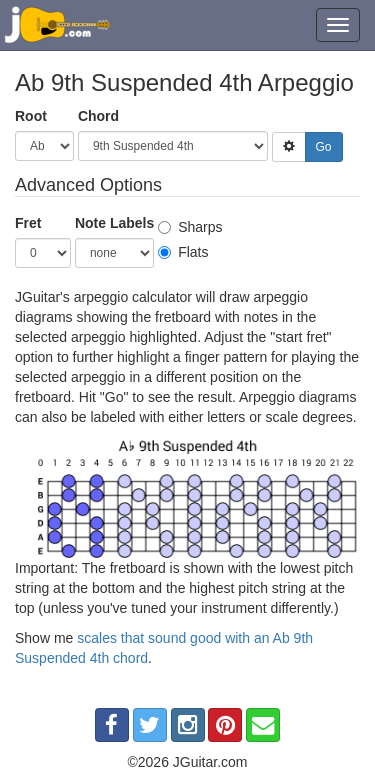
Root (31, 116)
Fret (28, 223)
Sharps (190, 227)
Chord (98, 116)
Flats (183, 252)
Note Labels (114, 223)
